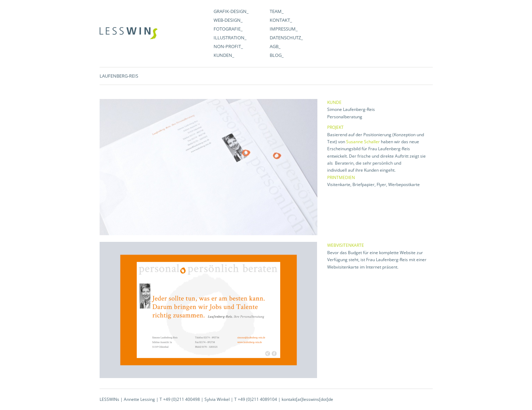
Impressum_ (284, 29)
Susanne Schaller (363, 142)
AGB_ (275, 46)
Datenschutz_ (286, 38)
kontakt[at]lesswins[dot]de (307, 399)
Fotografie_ (228, 29)
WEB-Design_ (228, 20)
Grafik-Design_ (231, 11)
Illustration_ (230, 38)
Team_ (277, 11)
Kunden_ (224, 55)
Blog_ (277, 55)
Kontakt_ (281, 20)
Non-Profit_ (228, 46)
